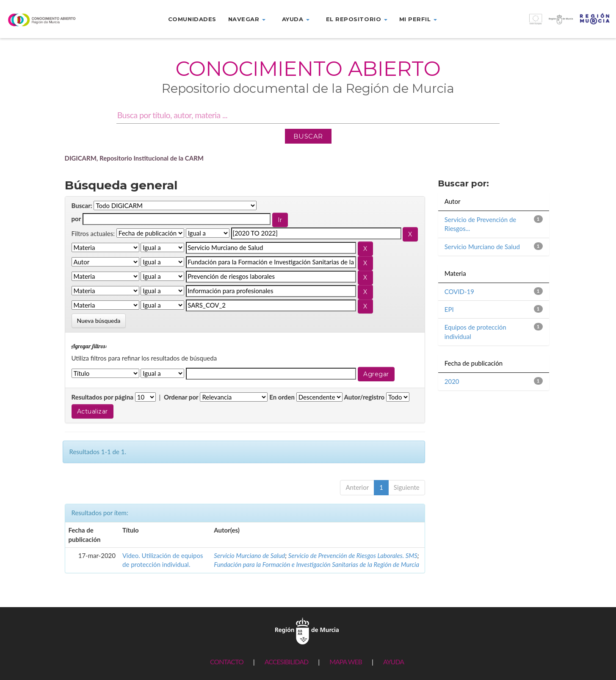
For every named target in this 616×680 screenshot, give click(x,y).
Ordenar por (181, 397)
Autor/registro (365, 397)
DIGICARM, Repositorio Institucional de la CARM (134, 158)
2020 (452, 381)
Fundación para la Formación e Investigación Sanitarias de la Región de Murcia (316, 564)
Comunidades (192, 19)
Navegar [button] (247, 19)
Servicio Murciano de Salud (249, 555)
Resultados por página (103, 397)
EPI (449, 309)
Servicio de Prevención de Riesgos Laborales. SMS (353, 555)
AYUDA (394, 662)
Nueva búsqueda (99, 321)
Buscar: (82, 205)
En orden (282, 397)
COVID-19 (459, 291)
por (76, 219)
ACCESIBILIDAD (286, 662)
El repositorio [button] (357, 19)
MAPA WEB (346, 662)
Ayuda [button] (296, 19)
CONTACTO (227, 662)
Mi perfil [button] (418, 19)
